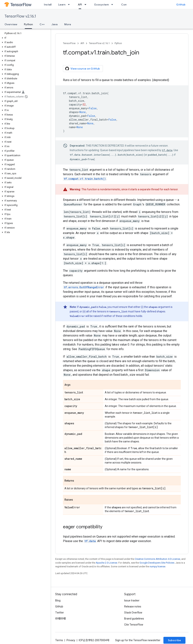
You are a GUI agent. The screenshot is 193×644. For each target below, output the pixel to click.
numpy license (157, 566)
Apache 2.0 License (107, 563)
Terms (59, 640)
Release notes (133, 607)
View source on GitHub (83, 69)
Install (48, 5)
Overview (11, 24)
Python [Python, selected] (28, 24)
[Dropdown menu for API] (87, 5)
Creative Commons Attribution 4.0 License (157, 559)
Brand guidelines (134, 619)
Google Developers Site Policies (157, 563)
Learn (62, 5)
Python (118, 43)
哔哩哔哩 (61, 619)
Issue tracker (132, 600)
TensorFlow (69, 43)
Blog (58, 600)
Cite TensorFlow (134, 625)
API (82, 43)
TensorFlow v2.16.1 (20, 16)
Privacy (71, 640)
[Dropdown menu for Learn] (70, 5)
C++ (42, 24)
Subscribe (174, 640)
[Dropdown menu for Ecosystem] (113, 5)
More (68, 24)
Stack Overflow (133, 613)
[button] (25, 38)
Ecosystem (102, 5)
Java (54, 24)
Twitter (60, 613)
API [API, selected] (80, 5)
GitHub (181, 5)
